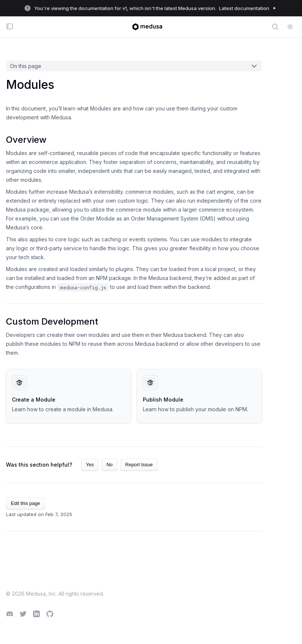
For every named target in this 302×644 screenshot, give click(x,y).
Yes (90, 465)
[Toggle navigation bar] (10, 27)
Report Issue (139, 465)
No (110, 465)
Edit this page (25, 503)
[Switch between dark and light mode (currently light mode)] (290, 27)
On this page (26, 66)
